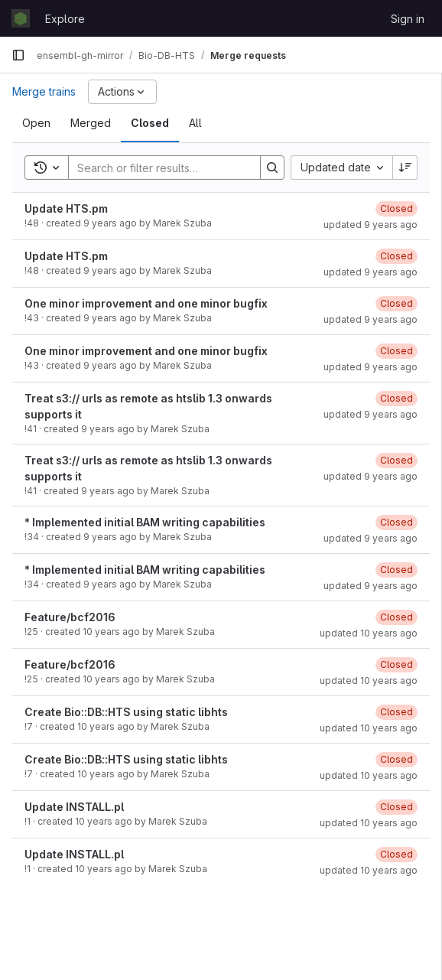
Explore (65, 19)
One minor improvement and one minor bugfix (146, 303)
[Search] (169, 168)
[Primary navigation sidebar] (18, 55)
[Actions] (122, 92)
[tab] (36, 123)
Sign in (408, 19)
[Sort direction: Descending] (405, 168)
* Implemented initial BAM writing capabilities (145, 522)
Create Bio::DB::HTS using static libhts (126, 712)
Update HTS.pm (66, 208)
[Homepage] (21, 18)
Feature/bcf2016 (70, 617)
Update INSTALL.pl (74, 807)
